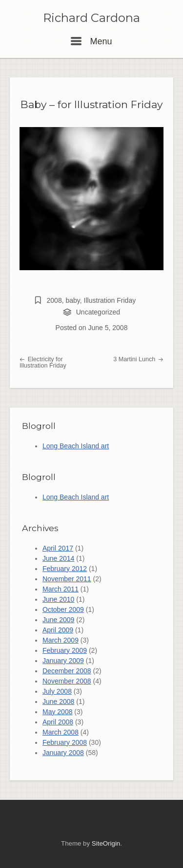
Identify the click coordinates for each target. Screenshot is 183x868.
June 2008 (58, 702)
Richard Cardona (91, 18)
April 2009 (58, 630)
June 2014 (58, 558)
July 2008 (57, 691)
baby (72, 300)
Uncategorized (98, 312)
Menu (91, 41)
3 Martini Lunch (138, 359)
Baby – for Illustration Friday (91, 104)
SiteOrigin (106, 843)
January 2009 (63, 661)
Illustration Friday (110, 300)
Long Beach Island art (76, 446)
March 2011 (61, 589)
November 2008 (67, 681)
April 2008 (58, 722)
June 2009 (58, 620)
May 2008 (57, 712)
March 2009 (61, 640)
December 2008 (67, 671)
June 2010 (58, 599)
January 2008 (63, 753)
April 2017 (58, 548)
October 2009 (63, 609)
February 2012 (65, 569)
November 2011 (67, 579)
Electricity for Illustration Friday (43, 362)
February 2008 (65, 742)
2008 (54, 300)
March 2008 (61, 732)
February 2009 (65, 650)
